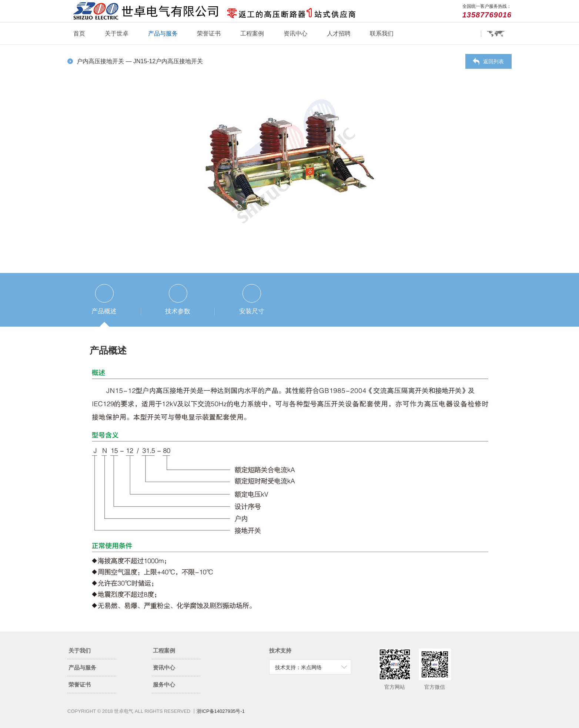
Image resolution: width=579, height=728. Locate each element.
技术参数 (178, 311)
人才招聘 (339, 33)
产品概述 (104, 311)
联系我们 (382, 33)
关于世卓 (117, 33)
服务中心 (175, 685)
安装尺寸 (252, 311)
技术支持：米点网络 (298, 667)
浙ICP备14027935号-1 (221, 711)
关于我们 (91, 651)
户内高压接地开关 (101, 61)
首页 (79, 33)
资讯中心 (295, 33)
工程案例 (252, 33)
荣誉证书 (209, 33)
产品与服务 (163, 33)
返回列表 (493, 61)
